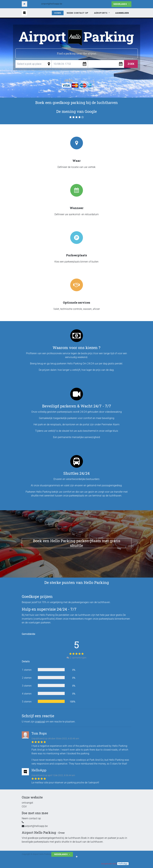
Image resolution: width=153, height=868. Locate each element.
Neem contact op (31, 818)
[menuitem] (58, 13)
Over (62, 833)
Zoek (131, 64)
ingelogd (40, 722)
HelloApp (123, 864)
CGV (24, 806)
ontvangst (27, 803)
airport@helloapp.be (52, 4)
